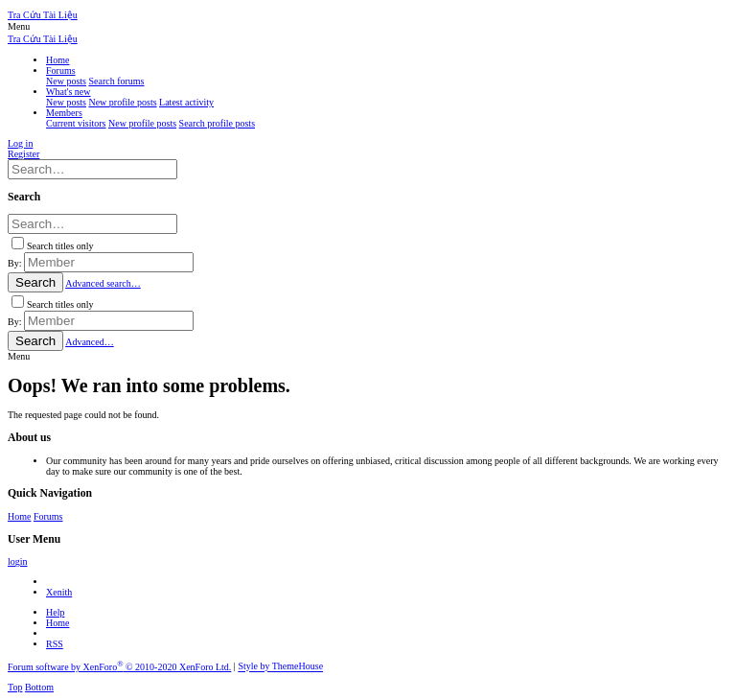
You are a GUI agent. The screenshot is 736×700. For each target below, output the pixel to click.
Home (19, 516)
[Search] (92, 169)
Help (55, 612)
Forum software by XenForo (119, 667)
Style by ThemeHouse (280, 667)
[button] (19, 26)
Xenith (59, 592)
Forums (48, 516)
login (18, 561)
